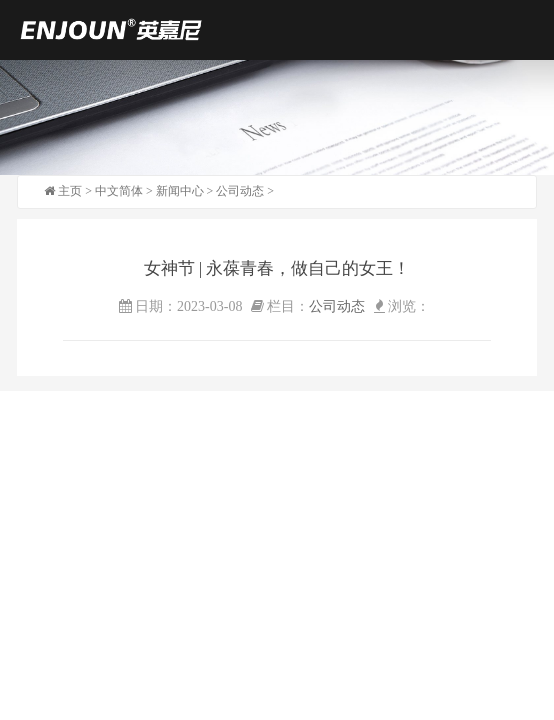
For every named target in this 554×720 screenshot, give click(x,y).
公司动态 (240, 191)
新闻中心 (180, 191)
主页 (70, 191)
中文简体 (119, 191)
